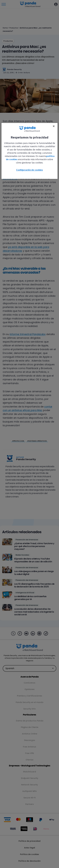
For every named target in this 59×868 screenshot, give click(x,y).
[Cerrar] (54, 126)
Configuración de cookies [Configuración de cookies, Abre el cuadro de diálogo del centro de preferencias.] (30, 170)
